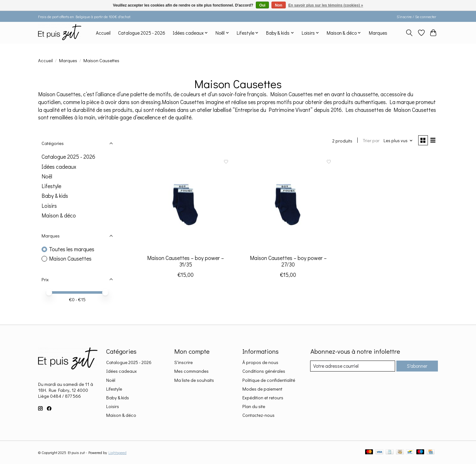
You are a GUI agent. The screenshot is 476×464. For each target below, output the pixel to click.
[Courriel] (352, 366)
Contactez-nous (258, 415)
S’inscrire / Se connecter (416, 17)
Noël (47, 176)
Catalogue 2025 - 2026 (142, 33)
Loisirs (49, 206)
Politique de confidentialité (269, 380)
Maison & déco (59, 215)
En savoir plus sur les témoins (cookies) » (326, 5)
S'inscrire (183, 362)
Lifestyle (51, 186)
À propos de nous (260, 362)
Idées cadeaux (59, 167)
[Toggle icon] (409, 33)
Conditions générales (264, 371)
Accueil (103, 33)
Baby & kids (55, 196)
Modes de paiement (262, 389)
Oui (262, 5)
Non (278, 5)
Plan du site (254, 406)
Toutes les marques (72, 249)
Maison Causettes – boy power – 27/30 (288, 262)
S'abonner (416, 366)
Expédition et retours (263, 398)
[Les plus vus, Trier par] (397, 141)
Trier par (369, 141)
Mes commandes (191, 371)
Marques (378, 33)
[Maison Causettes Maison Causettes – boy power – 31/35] (186, 203)
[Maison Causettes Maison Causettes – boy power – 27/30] (288, 203)
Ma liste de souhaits (194, 380)
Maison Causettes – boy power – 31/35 (186, 262)
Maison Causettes (70, 259)
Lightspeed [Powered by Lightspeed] (117, 452)
